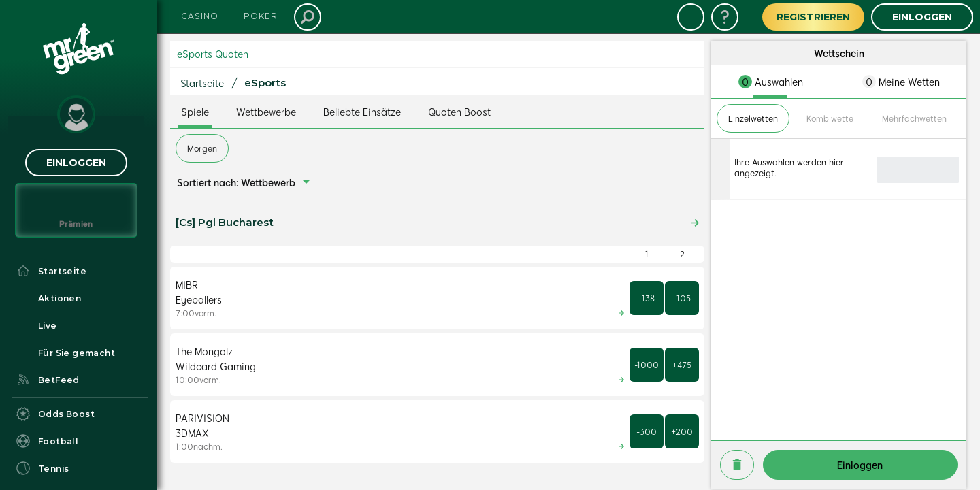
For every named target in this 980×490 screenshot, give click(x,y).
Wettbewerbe (266, 112)
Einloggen (76, 163)
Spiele (195, 112)
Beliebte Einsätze (362, 112)
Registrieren (813, 17)
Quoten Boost (459, 112)
